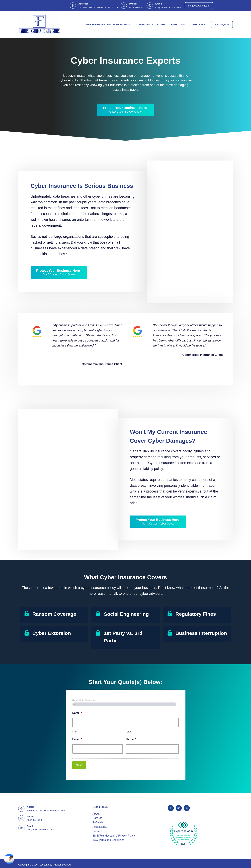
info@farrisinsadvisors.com (168, 7)
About (96, 811)
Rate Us (97, 816)
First (75, 732)
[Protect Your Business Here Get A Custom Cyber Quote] (125, 110)
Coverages (144, 24)
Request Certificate (199, 6)
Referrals (98, 820)
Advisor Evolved (62, 862)
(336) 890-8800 (137, 7)
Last (129, 732)
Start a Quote (222, 24)
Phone (131, 739)
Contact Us (177, 24)
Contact (97, 829)
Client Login (197, 24)
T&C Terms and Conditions (108, 838)
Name (77, 713)
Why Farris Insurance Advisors (109, 24)
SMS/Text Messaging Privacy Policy (114, 833)
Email (77, 739)
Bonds (161, 24)
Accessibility (100, 824)
